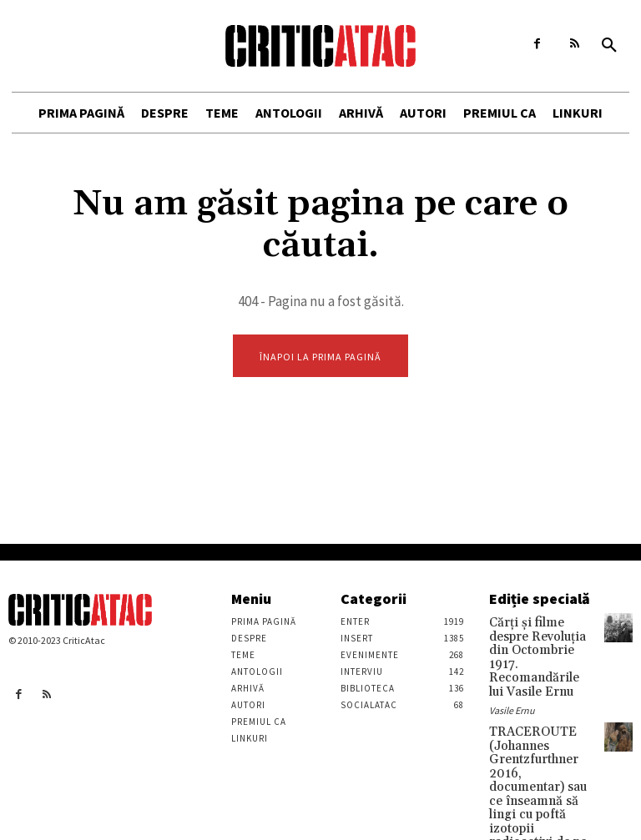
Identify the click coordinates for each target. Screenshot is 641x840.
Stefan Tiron (515, 811)
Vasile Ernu (512, 684)
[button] (609, 46)
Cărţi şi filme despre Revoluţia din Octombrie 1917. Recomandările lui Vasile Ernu (537, 646)
